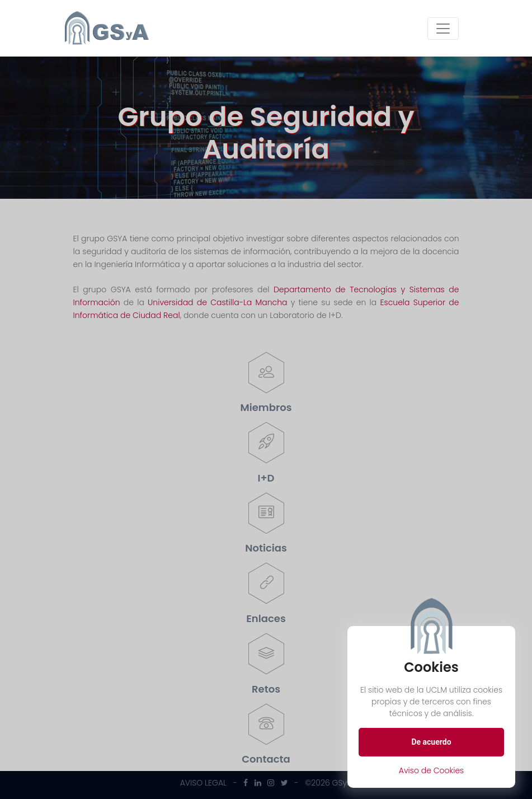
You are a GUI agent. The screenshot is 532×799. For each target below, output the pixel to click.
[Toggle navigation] (443, 29)
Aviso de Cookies (432, 770)
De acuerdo (431, 742)
